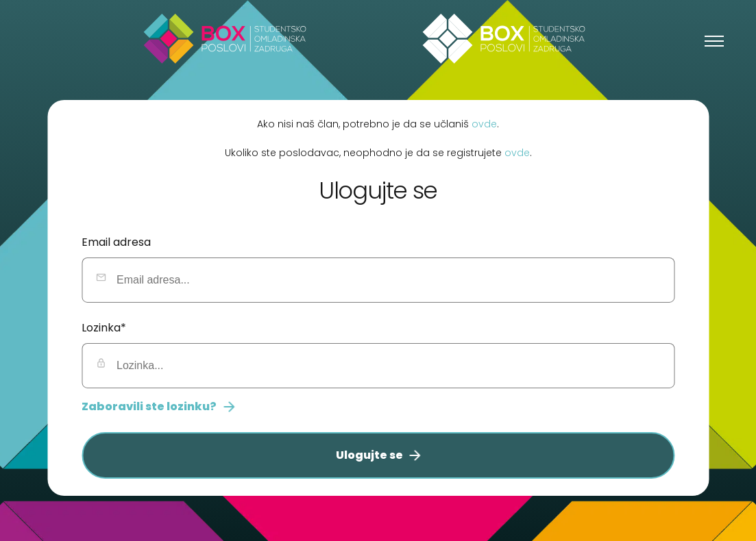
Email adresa (116, 242)
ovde (484, 123)
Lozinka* (104, 328)
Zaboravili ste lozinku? (158, 406)
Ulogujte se (378, 455)
